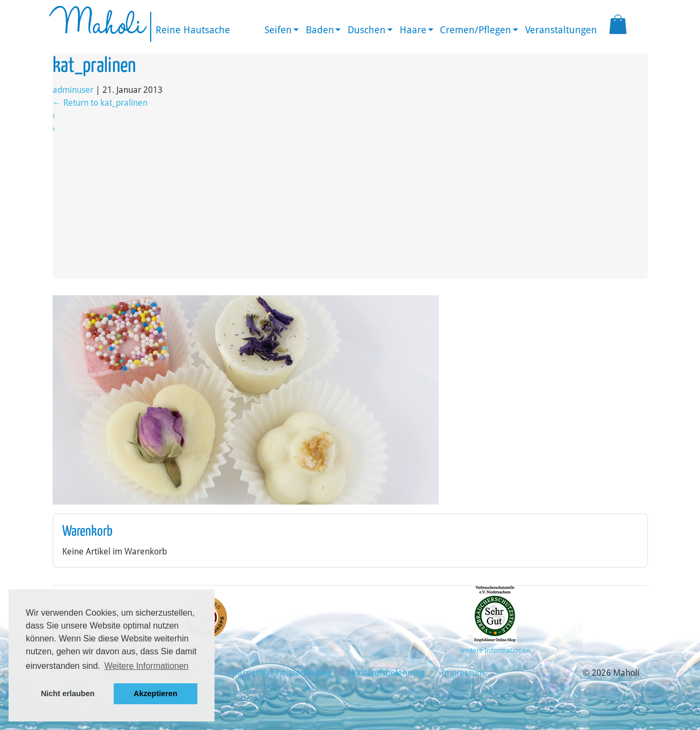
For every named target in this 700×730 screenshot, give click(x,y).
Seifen (278, 30)
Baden (320, 30)
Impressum (463, 673)
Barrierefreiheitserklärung (282, 673)
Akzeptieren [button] (156, 693)
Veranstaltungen (561, 30)
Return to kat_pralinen (100, 103)
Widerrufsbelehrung (386, 673)
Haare (413, 30)
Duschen (367, 30)
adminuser (73, 90)
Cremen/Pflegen (476, 30)
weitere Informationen (495, 650)
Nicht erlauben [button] (68, 693)
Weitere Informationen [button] (146, 666)
